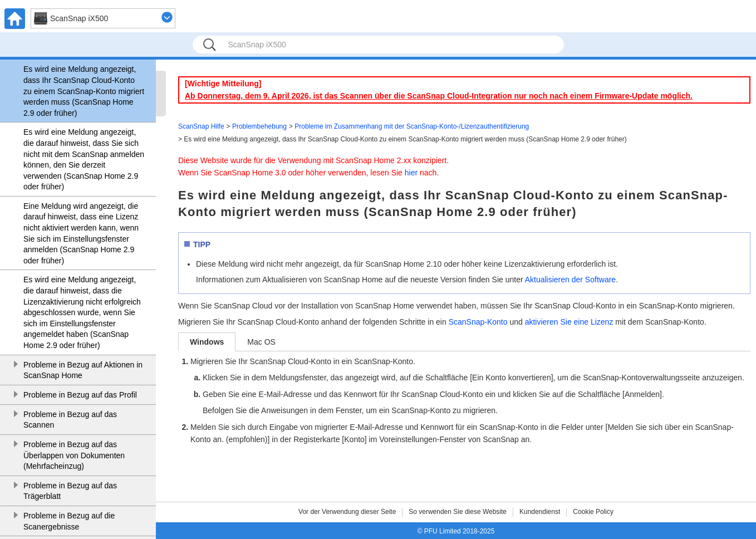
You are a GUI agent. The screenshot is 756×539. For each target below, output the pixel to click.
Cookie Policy (593, 512)
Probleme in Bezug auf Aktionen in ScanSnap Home (83, 370)
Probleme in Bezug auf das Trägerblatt (70, 491)
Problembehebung (259, 126)
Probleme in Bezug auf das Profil (80, 395)
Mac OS (261, 342)
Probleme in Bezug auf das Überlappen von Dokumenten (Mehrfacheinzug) (74, 455)
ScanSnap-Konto (478, 322)
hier (411, 173)
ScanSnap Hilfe (201, 126)
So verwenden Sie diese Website (458, 512)
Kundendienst (540, 512)
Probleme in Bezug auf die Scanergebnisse (69, 521)
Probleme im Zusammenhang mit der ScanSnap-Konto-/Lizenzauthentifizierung (412, 126)
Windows (207, 342)
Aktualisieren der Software (570, 280)
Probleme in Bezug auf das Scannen (70, 420)
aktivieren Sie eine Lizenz (569, 322)
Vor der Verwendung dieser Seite (347, 512)
